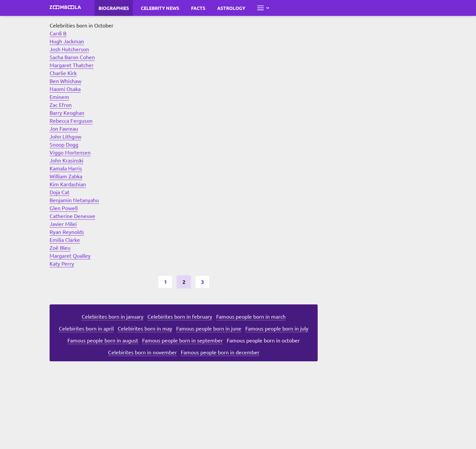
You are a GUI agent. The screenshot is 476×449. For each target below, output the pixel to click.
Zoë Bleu (60, 247)
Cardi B (58, 33)
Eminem (59, 97)
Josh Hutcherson (69, 49)
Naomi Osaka (65, 89)
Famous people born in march (251, 316)
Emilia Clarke (65, 240)
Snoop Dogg (64, 144)
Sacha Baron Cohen (72, 57)
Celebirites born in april (86, 328)
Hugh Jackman (67, 41)
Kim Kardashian (68, 184)
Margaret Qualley (70, 255)
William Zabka (66, 176)
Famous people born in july (277, 328)
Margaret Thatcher (72, 65)
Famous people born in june (209, 328)
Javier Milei (63, 224)
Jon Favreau (64, 128)
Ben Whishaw (65, 81)
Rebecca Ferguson (71, 120)
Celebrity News (160, 8)
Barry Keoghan (67, 112)
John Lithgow (65, 136)
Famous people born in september (182, 340)
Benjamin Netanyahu (74, 200)
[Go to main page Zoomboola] (65, 8)
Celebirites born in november (142, 352)
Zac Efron (61, 105)
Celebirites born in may (145, 328)
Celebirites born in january (113, 316)
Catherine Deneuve (72, 216)
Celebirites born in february (180, 316)
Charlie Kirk (63, 73)
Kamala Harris (66, 168)
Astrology (231, 8)
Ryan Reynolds (67, 232)
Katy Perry (62, 263)
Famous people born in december (220, 352)
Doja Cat (59, 192)
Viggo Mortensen (70, 152)
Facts (198, 8)
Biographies (114, 8)
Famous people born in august (103, 340)
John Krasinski (66, 160)
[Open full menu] (263, 8)
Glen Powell (64, 208)
